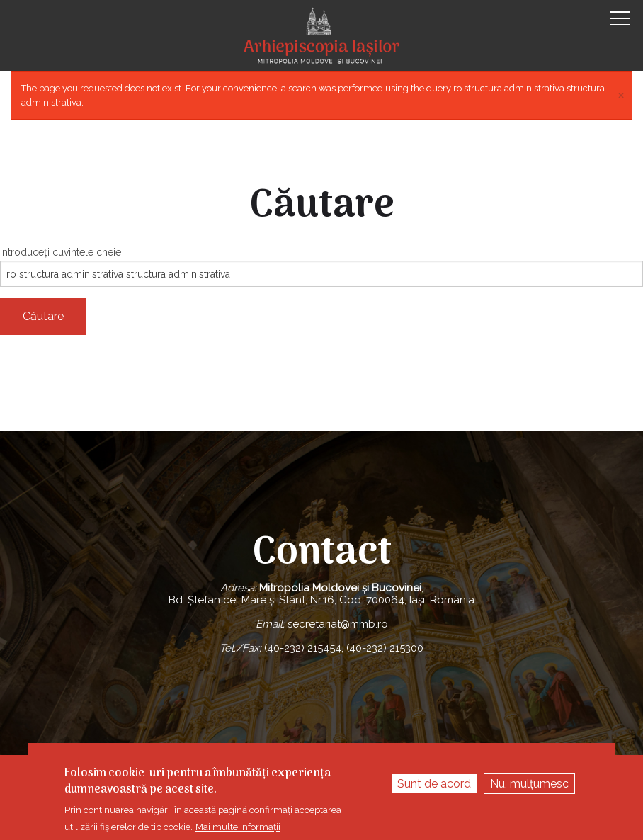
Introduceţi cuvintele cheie (61, 252)
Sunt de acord (434, 784)
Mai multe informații (238, 827)
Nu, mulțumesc (529, 784)
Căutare (43, 316)
